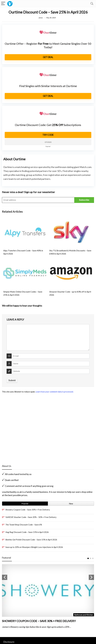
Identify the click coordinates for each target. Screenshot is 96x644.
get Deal (48, 57)
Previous (5, 577)
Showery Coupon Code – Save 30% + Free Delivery (28, 510)
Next (91, 577)
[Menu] (3, 4)
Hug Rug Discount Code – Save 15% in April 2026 (27, 532)
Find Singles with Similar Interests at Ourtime (48, 86)
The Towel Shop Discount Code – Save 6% (24, 525)
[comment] (48, 337)
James (40, 18)
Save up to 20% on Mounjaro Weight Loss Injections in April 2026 (34, 547)
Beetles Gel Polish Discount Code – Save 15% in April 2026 (31, 540)
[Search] (92, 4)
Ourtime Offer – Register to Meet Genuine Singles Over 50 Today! (48, 45)
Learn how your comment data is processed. (55, 392)
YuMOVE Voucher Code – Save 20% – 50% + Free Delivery (31, 517)
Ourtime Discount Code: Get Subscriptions (48, 125)
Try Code (48, 135)
